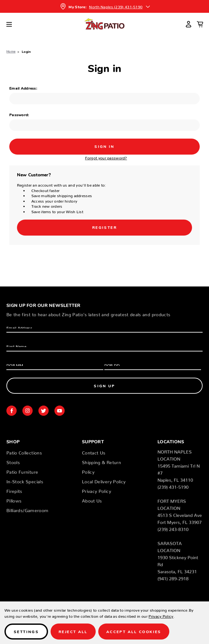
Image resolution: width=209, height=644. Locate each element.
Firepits (14, 490)
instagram (28, 411)
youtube (60, 411)
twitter (44, 411)
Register (104, 227)
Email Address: (23, 88)
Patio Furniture (22, 471)
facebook (12, 411)
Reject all (73, 631)
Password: (19, 114)
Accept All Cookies (134, 631)
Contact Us (94, 452)
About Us (92, 500)
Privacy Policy (96, 490)
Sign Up (104, 386)
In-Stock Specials (25, 480)
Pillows (14, 500)
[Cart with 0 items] (200, 24)
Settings (26, 631)
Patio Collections (24, 452)
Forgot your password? (106, 157)
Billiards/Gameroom (27, 509)
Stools (13, 461)
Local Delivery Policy (104, 480)
